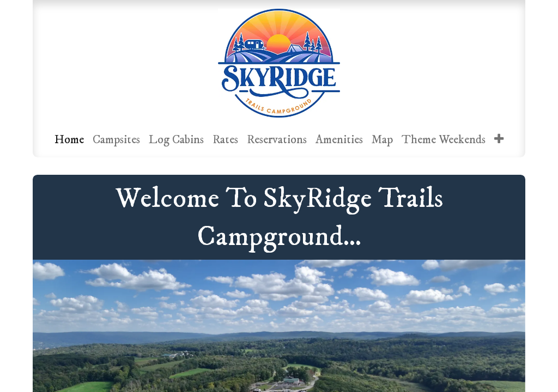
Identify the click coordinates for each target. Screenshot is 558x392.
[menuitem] (69, 140)
